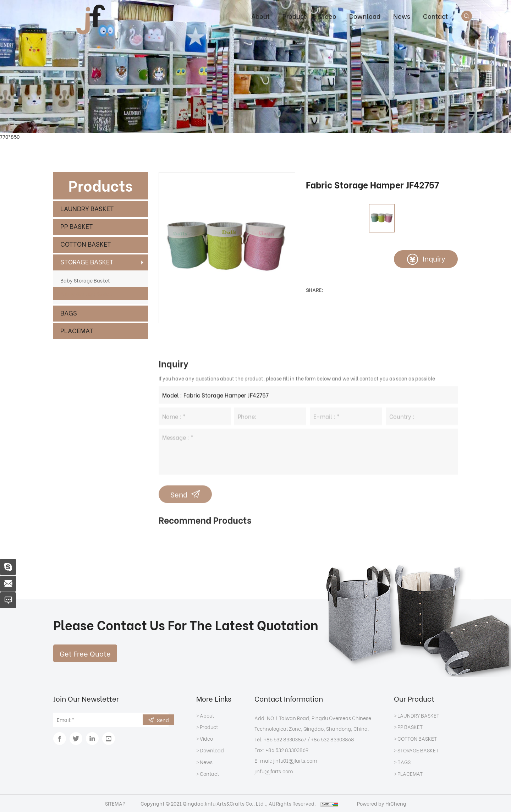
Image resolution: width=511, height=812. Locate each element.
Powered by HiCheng (382, 803)
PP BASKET (77, 226)
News (402, 16)
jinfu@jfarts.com (274, 771)
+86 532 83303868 (333, 739)
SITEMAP (115, 803)
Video (328, 16)
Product (294, 16)
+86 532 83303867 (285, 739)
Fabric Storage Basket (86, 293)
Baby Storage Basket (85, 280)
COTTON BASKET (86, 244)
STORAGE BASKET (87, 261)
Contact (435, 16)
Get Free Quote (85, 653)
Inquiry (434, 258)
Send (163, 720)
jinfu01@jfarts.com (295, 760)
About (260, 16)
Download (365, 16)
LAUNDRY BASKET (87, 208)
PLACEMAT (77, 330)
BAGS (69, 312)
